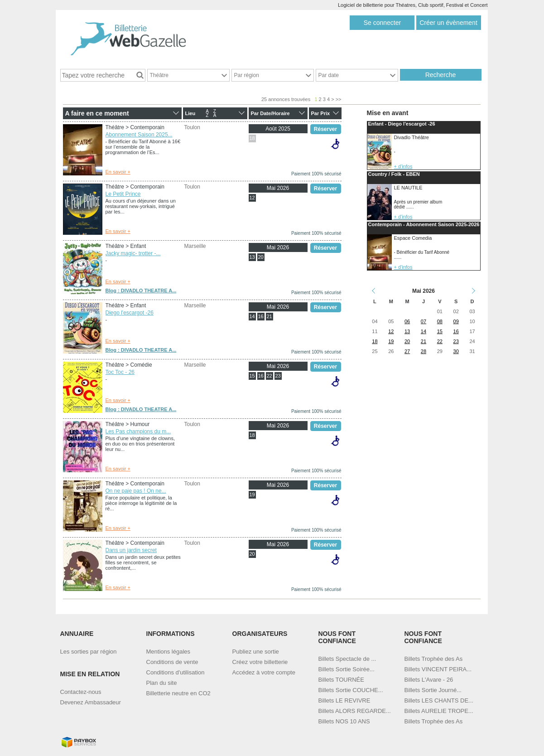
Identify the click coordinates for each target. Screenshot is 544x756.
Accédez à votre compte (264, 672)
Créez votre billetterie (260, 662)
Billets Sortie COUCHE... (351, 690)
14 (252, 316)
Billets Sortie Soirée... (347, 669)
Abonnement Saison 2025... (139, 135)
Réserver (325, 129)
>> (339, 99)
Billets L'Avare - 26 (429, 680)
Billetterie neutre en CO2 (178, 693)
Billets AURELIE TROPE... (439, 711)
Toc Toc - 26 (120, 372)
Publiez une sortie (256, 652)
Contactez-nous (81, 692)
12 (252, 198)
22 (269, 376)
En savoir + (118, 172)
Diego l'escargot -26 (130, 313)
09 (456, 321)
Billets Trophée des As (434, 659)
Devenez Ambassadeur (91, 702)
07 (424, 321)
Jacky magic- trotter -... (133, 253)
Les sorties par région (89, 652)
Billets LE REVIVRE (344, 700)
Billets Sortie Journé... (433, 690)
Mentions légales (168, 652)
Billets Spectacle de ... (347, 659)
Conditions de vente (172, 662)
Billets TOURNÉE (341, 680)
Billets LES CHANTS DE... (439, 700)
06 (407, 321)
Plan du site (162, 683)
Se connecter (383, 23)
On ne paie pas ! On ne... (136, 491)
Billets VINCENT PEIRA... (438, 669)
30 (456, 351)
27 (407, 351)
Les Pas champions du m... (138, 431)
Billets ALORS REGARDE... (355, 711)
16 (260, 316)
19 (252, 494)
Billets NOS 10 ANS (344, 721)
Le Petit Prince (123, 194)
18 (252, 138)
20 (260, 257)
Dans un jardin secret (131, 550)
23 (278, 376)
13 (252, 257)
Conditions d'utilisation (176, 672)
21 (269, 316)
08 (440, 321)
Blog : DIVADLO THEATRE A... (141, 291)
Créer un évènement (448, 23)
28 (424, 351)
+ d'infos (403, 166)
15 (252, 376)
